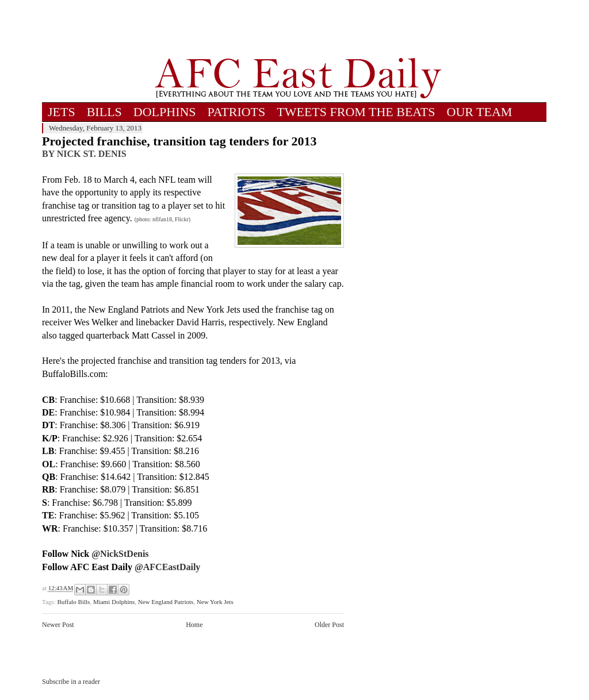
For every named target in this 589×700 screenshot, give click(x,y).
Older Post (329, 625)
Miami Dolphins (114, 602)
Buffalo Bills (73, 602)
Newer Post (58, 625)
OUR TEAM (480, 112)
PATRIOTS (237, 112)
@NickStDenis (120, 554)
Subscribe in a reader (71, 682)
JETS (62, 112)
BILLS (104, 112)
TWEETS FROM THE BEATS (356, 112)
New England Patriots (166, 602)
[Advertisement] (298, 29)
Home (194, 625)
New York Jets (215, 602)
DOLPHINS (165, 112)
